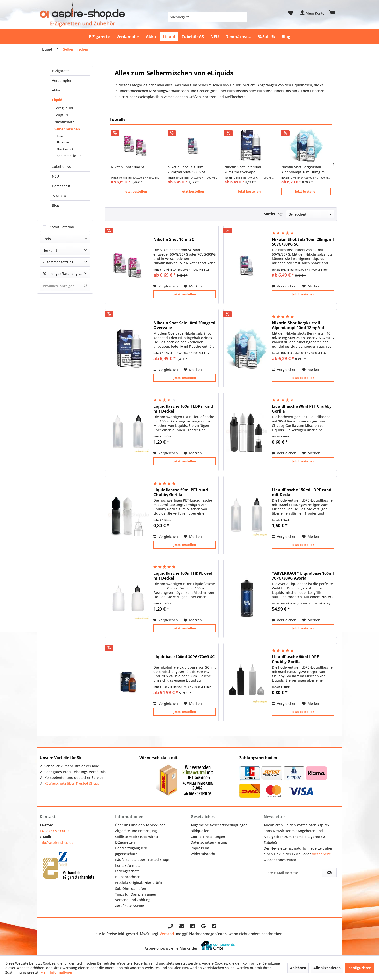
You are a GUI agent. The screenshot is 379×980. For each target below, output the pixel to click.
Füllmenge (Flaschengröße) (64, 274)
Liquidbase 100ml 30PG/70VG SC (184, 657)
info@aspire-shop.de (57, 842)
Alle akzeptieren (327, 968)
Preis (47, 239)
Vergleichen (166, 286)
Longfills (61, 115)
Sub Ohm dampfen (131, 888)
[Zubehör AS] (193, 37)
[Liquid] (169, 37)
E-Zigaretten (125, 842)
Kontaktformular (128, 865)
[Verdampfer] (128, 37)
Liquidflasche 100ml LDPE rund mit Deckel (183, 409)
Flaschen (63, 142)
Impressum (200, 848)
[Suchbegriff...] (207, 17)
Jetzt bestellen (136, 191)
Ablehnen (298, 968)
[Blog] (286, 37)
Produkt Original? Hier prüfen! (140, 883)
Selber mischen (67, 129)
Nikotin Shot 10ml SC (128, 167)
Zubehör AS (61, 167)
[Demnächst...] (238, 37)
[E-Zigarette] (99, 37)
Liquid (57, 100)
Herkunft (50, 250)
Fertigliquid (64, 108)
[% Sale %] (266, 37)
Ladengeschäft (127, 871)
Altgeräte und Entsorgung (136, 831)
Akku (56, 90)
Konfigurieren (360, 968)
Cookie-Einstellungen (208, 837)
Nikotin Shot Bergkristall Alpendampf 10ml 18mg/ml (303, 170)
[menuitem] (207, 17)
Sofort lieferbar (62, 227)
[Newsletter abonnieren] (329, 873)
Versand (167, 934)
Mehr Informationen (57, 972)
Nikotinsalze (64, 122)
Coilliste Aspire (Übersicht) (136, 837)
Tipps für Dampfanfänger (136, 894)
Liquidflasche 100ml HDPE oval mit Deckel (183, 576)
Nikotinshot (65, 149)
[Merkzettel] (291, 13)
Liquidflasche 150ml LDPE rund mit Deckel (302, 492)
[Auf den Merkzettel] (193, 286)
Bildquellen (200, 831)
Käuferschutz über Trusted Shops (72, 783)
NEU (55, 176)
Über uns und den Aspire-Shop (140, 825)
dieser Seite (321, 854)
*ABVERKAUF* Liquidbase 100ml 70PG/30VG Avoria (303, 576)
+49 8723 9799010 (54, 831)
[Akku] (151, 37)
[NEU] (215, 37)
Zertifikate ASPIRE (130, 906)
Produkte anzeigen (65, 286)
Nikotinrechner (127, 877)
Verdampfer (62, 80)
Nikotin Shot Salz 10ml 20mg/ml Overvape (243, 170)
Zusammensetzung (58, 262)
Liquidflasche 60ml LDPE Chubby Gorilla (295, 659)
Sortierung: (273, 214)
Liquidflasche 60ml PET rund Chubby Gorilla (181, 492)
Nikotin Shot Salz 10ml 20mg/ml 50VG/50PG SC (187, 170)
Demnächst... (63, 186)
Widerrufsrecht (203, 854)
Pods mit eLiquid (68, 156)
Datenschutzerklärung (209, 842)
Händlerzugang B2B (131, 848)
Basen (61, 136)
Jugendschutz (126, 854)
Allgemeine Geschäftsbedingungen (219, 825)
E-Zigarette (61, 71)
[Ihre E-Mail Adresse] (293, 873)
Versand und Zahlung (133, 900)
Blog (55, 205)
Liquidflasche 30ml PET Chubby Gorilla (302, 409)
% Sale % (59, 196)
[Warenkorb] (335, 13)
